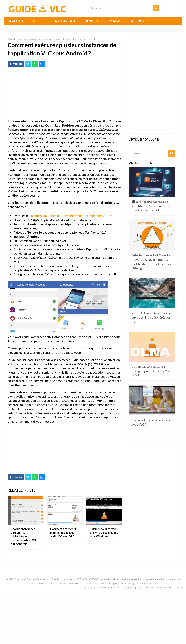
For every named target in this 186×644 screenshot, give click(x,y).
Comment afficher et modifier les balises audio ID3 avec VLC (63, 533)
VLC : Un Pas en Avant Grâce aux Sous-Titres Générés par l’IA (151, 317)
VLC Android (65, 21)
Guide (39, 21)
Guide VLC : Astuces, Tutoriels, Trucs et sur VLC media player (36, 579)
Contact (139, 21)
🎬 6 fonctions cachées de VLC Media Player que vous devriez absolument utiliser (151, 206)
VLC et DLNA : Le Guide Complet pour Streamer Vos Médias (151, 371)
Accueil (16, 21)
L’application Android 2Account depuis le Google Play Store (71, 216)
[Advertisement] (65, 94)
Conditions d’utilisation (108, 588)
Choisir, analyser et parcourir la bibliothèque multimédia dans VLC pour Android (24, 536)
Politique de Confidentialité (158, 588)
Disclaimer (88, 588)
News (115, 21)
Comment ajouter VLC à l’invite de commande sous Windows (104, 533)
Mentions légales (132, 588)
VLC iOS (93, 21)
